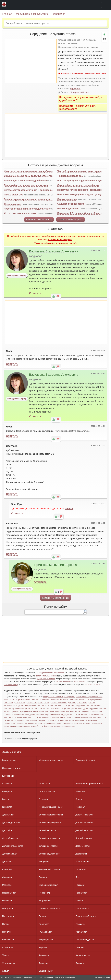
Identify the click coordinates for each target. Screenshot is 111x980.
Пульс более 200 (13, 195)
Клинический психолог (50, 869)
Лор (77, 877)
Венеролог (7, 791)
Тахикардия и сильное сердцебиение (25, 181)
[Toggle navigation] (105, 5)
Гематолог (80, 791)
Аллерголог (44, 784)
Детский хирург (9, 854)
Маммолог (7, 885)
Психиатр (80, 924)
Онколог (79, 901)
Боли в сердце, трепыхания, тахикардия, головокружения (37, 199)
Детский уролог (83, 846)
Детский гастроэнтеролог (51, 815)
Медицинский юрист (49, 885)
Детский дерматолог (12, 823)
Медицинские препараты (51, 760)
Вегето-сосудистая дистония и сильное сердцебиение (35, 190)
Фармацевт (44, 955)
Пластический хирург (86, 916)
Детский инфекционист (50, 823)
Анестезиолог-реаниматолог (89, 784)
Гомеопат (80, 807)
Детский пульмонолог (13, 846)
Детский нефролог (84, 830)
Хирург (5, 971)
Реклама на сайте (102, 977)
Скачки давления (67, 199)
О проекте (24, 977)
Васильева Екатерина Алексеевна (54, 251)
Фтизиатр (80, 963)
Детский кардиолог (85, 823)
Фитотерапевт (9, 963)
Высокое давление (68, 209)
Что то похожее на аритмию (20, 213)
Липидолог (7, 877)
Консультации (9, 760)
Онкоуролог (8, 908)
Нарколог (80, 885)
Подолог (6, 924)
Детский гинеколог (84, 815)
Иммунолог (44, 862)
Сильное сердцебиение (71, 204)
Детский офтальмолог (50, 838)
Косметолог (81, 869)
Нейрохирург (45, 893)
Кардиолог (59, 14)
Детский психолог (84, 838)
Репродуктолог (46, 940)
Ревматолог (81, 932)
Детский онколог (10, 838)
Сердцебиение (12, 204)
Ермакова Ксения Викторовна (55, 565)
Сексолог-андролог (85, 940)
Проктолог (44, 924)
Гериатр (79, 799)
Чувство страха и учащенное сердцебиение (29, 171)
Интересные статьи (12, 768)
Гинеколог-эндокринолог (51, 807)
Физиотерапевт (83, 955)
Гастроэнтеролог (47, 791)
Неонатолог (81, 893)
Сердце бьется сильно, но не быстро (79, 185)
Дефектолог (81, 854)
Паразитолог (8, 916)
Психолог (7, 932)
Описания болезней (85, 760)
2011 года (84, 92)
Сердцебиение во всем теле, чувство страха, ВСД (33, 176)
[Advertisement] (31, 61)
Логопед (43, 877)
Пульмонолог (45, 932)
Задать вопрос (12, 752)
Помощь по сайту (36, 977)
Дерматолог (8, 815)
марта (76, 92)
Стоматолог (8, 947)
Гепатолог (44, 799)
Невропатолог (9, 893)
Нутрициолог (45, 901)
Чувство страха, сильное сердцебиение (27, 209)
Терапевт (43, 947)
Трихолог (80, 947)
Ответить (35, 293)
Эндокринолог (46, 971)
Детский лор (8, 830)
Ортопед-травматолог (49, 908)
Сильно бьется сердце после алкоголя (26, 185)
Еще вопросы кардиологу (39, 219)
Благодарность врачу (17, 275)
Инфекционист (83, 862)
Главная (7, 14)
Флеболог (44, 963)
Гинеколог (7, 807)
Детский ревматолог (49, 846)
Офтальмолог (82, 908)
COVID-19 (7, 784)
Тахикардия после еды (70, 176)
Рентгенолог (8, 940)
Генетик (6, 799)
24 (71, 92)
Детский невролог (47, 830)
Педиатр (43, 916)
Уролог (5, 955)
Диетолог (7, 862)
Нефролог (7, 901)
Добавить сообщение (56, 598)
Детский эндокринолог (50, 854)
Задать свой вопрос (70, 219)
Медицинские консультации (32, 14)
